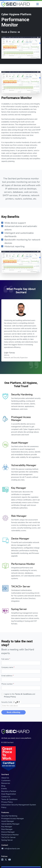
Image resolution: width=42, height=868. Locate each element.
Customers (6, 781)
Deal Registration (9, 794)
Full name (6, 659)
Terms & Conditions (23, 694)
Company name (8, 667)
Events (4, 789)
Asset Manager (20, 445)
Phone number (8, 684)
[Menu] (38, 4)
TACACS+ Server (21, 589)
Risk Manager (19, 519)
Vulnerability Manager (24, 468)
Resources (6, 783)
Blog (3, 786)
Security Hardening (22, 397)
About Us (5, 778)
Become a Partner (9, 791)
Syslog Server (19, 612)
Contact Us (6, 797)
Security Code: (7, 702)
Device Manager (20, 541)
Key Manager (19, 491)
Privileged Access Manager (21, 421)
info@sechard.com (11, 849)
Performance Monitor (23, 567)
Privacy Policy (10, 697)
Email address (7, 676)
